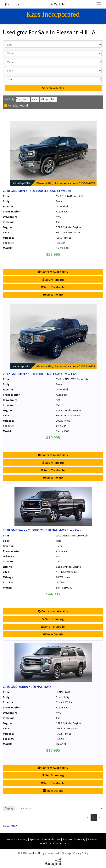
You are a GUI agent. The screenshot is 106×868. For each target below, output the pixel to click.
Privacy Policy (81, 853)
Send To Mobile (53, 287)
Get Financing (53, 279)
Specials (35, 839)
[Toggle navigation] (99, 4)
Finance (67, 839)
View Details (53, 295)
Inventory (22, 839)
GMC (10, 826)
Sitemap (66, 853)
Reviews (93, 839)
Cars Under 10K (51, 839)
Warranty (80, 839)
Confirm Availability (53, 272)
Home (10, 839)
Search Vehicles (53, 88)
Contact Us (60, 843)
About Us (45, 843)
